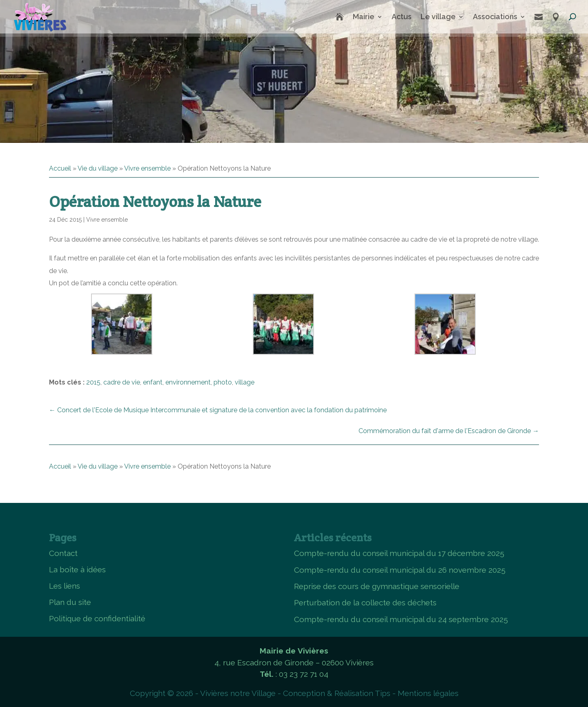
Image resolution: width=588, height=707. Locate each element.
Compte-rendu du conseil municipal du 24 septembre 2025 (401, 619)
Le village (438, 17)
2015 (93, 382)
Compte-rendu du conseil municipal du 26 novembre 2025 (400, 570)
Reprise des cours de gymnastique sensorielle (377, 586)
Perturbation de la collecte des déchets (365, 603)
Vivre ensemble (147, 168)
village (245, 382)
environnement (188, 382)
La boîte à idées (77, 569)
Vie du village (98, 168)
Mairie (364, 17)
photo (223, 382)
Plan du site (70, 602)
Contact (63, 553)
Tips (383, 693)
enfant (153, 382)
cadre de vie (122, 382)
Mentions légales (428, 693)
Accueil (60, 168)
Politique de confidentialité (97, 618)
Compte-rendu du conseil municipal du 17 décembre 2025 (399, 553)
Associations (495, 17)
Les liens (65, 586)
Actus (402, 17)
